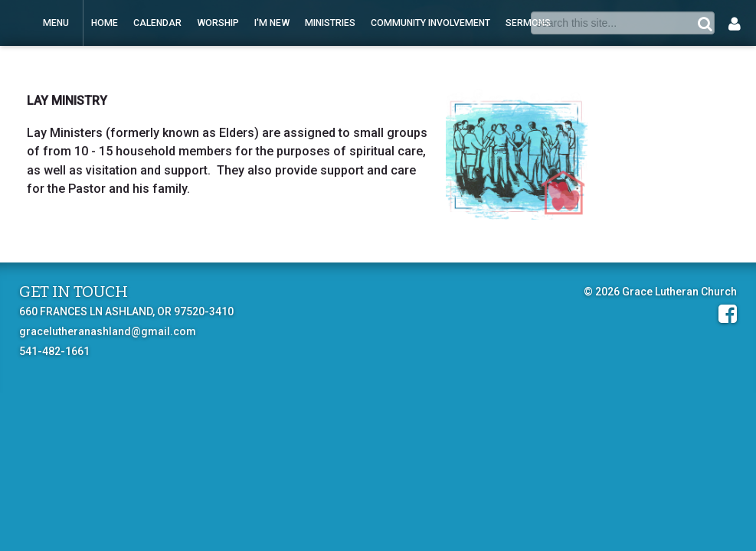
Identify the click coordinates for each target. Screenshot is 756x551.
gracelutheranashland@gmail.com (108, 331)
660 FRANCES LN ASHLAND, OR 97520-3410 (126, 311)
